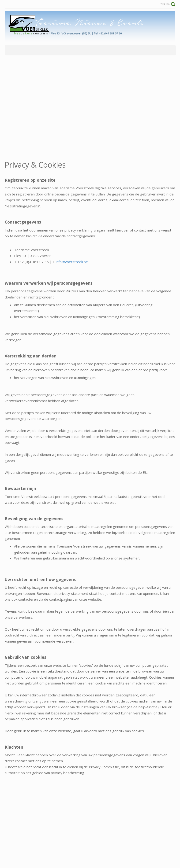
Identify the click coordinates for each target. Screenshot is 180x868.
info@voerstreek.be (72, 262)
